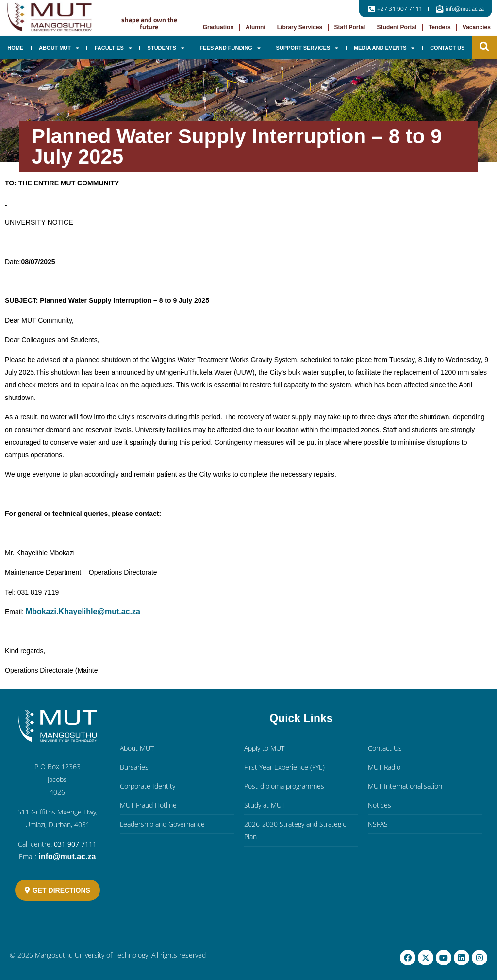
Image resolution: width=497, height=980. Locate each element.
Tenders (440, 27)
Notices (380, 805)
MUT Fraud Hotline (148, 805)
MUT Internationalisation (405, 786)
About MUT (59, 48)
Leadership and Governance (162, 824)
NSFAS (378, 824)
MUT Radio (384, 767)
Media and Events (384, 48)
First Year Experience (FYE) (284, 767)
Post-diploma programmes (284, 786)
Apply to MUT (264, 748)
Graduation (218, 27)
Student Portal (397, 27)
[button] (484, 47)
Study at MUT (265, 805)
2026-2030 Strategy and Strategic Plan (295, 830)
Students (166, 48)
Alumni (256, 27)
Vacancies (477, 27)
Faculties (113, 48)
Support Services (307, 48)
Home (15, 48)
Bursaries (134, 767)
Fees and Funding (230, 48)
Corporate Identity (148, 786)
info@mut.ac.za (67, 856)
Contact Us (447, 48)
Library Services (300, 27)
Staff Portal (349, 27)
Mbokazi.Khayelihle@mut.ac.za (83, 611)
